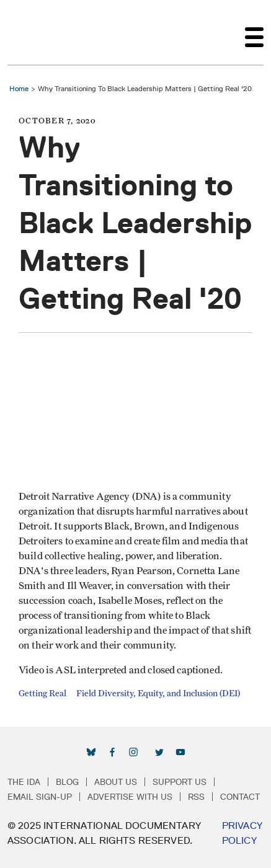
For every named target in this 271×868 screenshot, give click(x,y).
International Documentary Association (30, 32)
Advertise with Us (130, 797)
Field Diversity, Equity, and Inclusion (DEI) (158, 694)
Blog (67, 782)
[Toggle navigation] (254, 32)
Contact (240, 797)
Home (19, 88)
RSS (196, 797)
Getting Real (42, 694)
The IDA (24, 782)
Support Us (180, 782)
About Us (116, 782)
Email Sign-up (40, 797)
